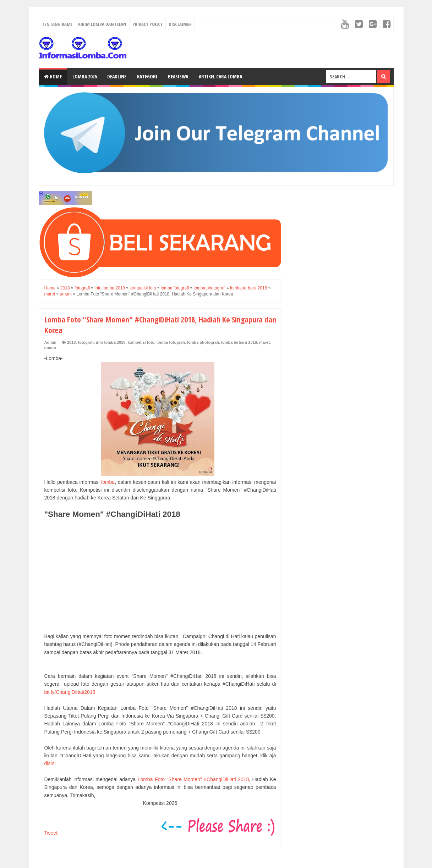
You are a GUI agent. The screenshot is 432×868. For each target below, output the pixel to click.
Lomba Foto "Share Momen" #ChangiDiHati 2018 (193, 779)
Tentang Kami (57, 24)
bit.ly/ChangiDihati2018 (70, 692)
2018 (71, 342)
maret (264, 342)
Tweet (51, 833)
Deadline (117, 76)
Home (53, 76)
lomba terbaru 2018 (239, 342)
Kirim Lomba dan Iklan (102, 24)
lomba (108, 482)
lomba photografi (203, 342)
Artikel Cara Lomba (220, 76)
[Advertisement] (160, 576)
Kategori (147, 76)
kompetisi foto (141, 342)
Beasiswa (178, 76)
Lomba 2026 (84, 76)
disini (50, 763)
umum (50, 348)
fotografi (86, 342)
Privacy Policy (147, 24)
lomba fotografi (171, 342)
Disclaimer (180, 24)
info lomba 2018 (111, 342)
